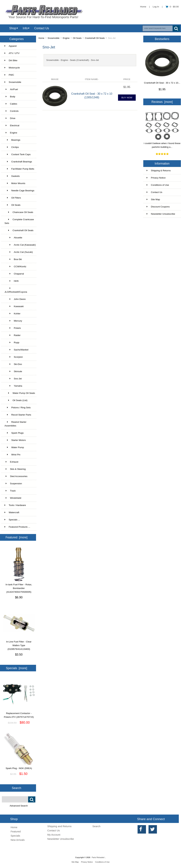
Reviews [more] (162, 102)
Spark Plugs (14, 433)
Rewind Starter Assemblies (15, 424)
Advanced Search (19, 806)
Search (17, 788)
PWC (9, 75)
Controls (12, 111)
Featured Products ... (17, 527)
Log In (156, 7)
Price (127, 79)
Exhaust (11, 462)
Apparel (11, 46)
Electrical (12, 125)
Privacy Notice (156, 178)
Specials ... (12, 520)
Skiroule (13, 371)
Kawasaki (14, 306)
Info (25, 28)
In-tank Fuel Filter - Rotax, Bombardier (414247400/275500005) (19, 587)
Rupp (12, 342)
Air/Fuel (11, 89)
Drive (10, 118)
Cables (11, 104)
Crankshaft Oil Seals (95, 38)
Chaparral (14, 274)
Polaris (13, 328)
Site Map (153, 199)
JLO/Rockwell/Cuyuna (16, 290)
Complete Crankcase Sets (19, 221)
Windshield (13, 498)
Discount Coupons (158, 207)
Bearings (12, 140)
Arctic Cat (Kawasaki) (20, 245)
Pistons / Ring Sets (18, 408)
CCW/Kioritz (15, 267)
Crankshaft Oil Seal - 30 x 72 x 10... (162, 83)
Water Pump (14, 447)
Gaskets (12, 176)
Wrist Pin (12, 455)
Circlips (12, 147)
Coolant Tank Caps (18, 154)
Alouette (13, 238)
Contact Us (42, 28)
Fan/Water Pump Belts (19, 169)
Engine (66, 38)
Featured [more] (17, 537)
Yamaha (13, 386)
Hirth (12, 281)
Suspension (13, 484)
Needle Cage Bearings (19, 191)
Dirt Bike (11, 60)
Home (143, 7)
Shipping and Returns (59, 826)
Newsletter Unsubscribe (161, 214)
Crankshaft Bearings (18, 162)
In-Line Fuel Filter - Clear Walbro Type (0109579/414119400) (19, 644)
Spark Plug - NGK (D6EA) (19, 767)
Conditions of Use (158, 185)
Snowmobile (54, 38)
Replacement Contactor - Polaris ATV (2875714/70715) (19, 714)
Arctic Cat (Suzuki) (19, 252)
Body (10, 97)
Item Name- (92, 79)
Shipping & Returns (159, 171)
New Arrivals (18, 840)
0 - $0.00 (172, 7)
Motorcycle (12, 68)
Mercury (13, 321)
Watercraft (12, 512)
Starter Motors (15, 440)
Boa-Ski (13, 259)
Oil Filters (13, 198)
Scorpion (14, 357)
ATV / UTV (12, 53)
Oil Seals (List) (16, 400)
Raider (13, 335)
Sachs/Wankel (17, 350)
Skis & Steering (15, 469)
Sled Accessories (16, 476)
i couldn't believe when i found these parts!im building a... (162, 144)
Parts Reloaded (98, 857)
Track (10, 491)
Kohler (13, 314)
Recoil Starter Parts (18, 415)
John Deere (15, 299)
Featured (16, 831)
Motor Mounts (15, 183)
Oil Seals (77, 38)
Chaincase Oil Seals (19, 212)
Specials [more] (17, 668)
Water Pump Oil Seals (20, 393)
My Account (54, 835)
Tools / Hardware (15, 505)
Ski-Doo (13, 364)
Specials (15, 836)
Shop (13, 28)
